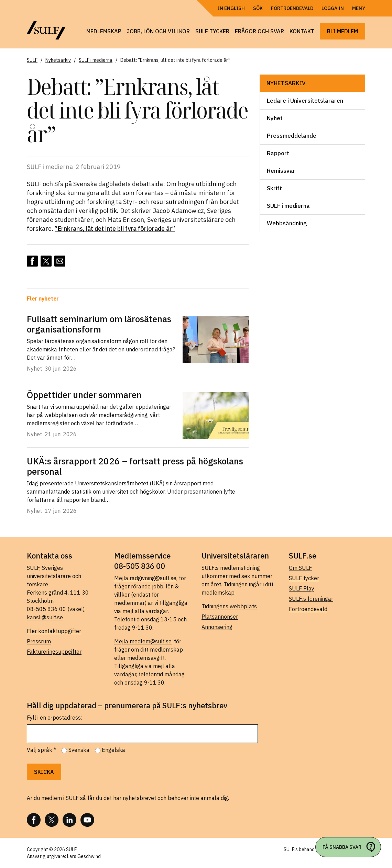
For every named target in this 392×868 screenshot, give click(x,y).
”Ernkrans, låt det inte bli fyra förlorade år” (115, 229)
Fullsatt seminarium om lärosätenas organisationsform (99, 324)
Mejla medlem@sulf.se (143, 641)
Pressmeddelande (292, 136)
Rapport (278, 153)
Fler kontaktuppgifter (54, 631)
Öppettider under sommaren (84, 395)
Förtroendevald (292, 8)
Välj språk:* (41, 750)
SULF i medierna (288, 206)
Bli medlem (342, 31)
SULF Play (302, 588)
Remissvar (281, 171)
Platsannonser (220, 617)
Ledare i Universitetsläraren (305, 101)
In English (231, 8)
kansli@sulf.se (45, 617)
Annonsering (217, 627)
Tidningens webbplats (229, 606)
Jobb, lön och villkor (158, 31)
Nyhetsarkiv (286, 83)
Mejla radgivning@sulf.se (145, 578)
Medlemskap (104, 31)
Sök (258, 8)
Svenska (79, 750)
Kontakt (302, 31)
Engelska (113, 750)
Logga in (333, 8)
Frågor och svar (259, 31)
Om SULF (300, 568)
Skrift (274, 188)
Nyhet (275, 118)
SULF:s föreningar (311, 599)
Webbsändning (287, 223)
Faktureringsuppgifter (54, 652)
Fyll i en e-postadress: (55, 718)
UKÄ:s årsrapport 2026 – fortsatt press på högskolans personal (135, 466)
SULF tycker (212, 31)
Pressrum (39, 641)
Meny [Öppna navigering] (359, 8)
